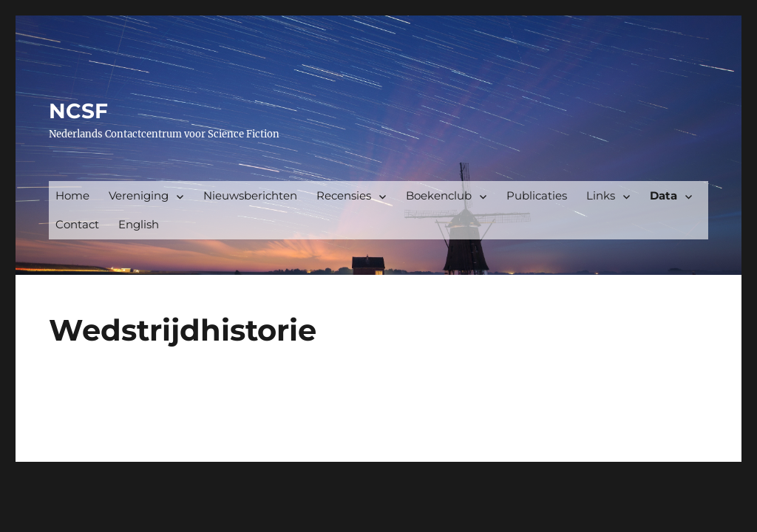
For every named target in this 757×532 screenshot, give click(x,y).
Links (601, 195)
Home (72, 195)
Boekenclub (439, 195)
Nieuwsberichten (250, 195)
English (139, 224)
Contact (77, 224)
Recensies (344, 195)
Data (663, 195)
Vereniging (139, 195)
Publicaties (537, 195)
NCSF (78, 111)
